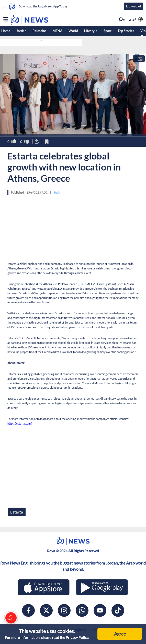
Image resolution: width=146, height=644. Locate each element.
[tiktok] (118, 610)
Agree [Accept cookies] (120, 634)
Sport (108, 31)
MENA (58, 31)
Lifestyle (91, 31)
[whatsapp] (82, 610)
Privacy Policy (77, 637)
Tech (57, 192)
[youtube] (100, 610)
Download (133, 6)
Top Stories (126, 31)
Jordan (21, 31)
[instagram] (64, 610)
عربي (132, 19)
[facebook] (28, 610)
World (73, 31)
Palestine (40, 31)
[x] (46, 610)
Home (6, 31)
